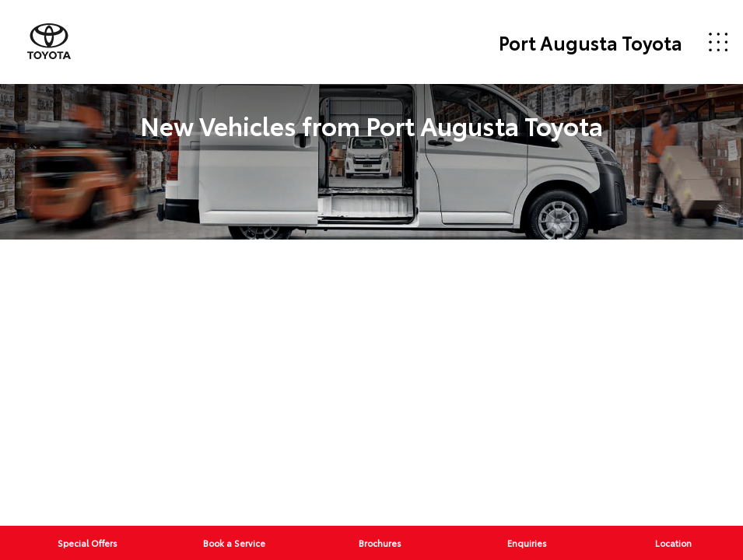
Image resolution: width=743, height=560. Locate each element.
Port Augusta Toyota (591, 42)
